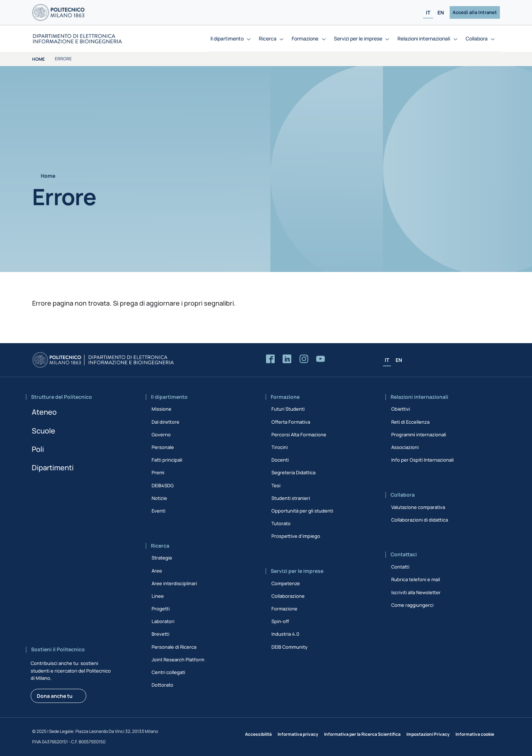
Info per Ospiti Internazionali (422, 460)
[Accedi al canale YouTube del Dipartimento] (320, 359)
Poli (38, 449)
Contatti (400, 567)
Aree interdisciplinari (174, 583)
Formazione (284, 609)
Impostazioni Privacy (428, 734)
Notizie (159, 498)
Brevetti (160, 634)
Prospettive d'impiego (296, 536)
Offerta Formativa (291, 422)
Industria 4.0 (285, 634)
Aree (157, 571)
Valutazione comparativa (418, 507)
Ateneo (44, 412)
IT (428, 12)
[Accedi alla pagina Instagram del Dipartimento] (304, 359)
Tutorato (281, 523)
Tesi (276, 485)
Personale (163, 447)
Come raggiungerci (412, 605)
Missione (162, 409)
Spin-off (280, 621)
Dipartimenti (53, 468)
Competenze (286, 583)
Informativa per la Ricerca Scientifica (362, 734)
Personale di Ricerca (174, 647)
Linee (158, 596)
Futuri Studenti (288, 409)
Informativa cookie (475, 734)
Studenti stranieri (291, 498)
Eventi (158, 511)
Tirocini (280, 447)
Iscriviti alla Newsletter (416, 592)
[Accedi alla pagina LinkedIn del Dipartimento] (287, 359)
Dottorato (162, 685)
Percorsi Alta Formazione (299, 435)
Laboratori (163, 621)
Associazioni (405, 447)
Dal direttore (165, 422)
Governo (161, 435)
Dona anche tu (55, 696)
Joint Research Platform (178, 660)
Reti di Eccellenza (410, 422)
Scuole (43, 431)
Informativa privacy (298, 734)
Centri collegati (168, 672)
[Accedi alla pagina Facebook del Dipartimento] (270, 359)
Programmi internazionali (419, 435)
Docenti (280, 460)
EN (441, 12)
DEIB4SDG (163, 485)
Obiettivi (401, 409)
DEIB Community (289, 647)
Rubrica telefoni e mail (416, 579)
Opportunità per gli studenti (302, 511)
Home (38, 59)
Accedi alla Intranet (475, 12)
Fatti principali (167, 460)
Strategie (162, 558)
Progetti (161, 609)
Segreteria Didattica (293, 472)
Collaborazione (288, 596)
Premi (158, 472)
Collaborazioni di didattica (420, 520)
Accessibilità (258, 734)
